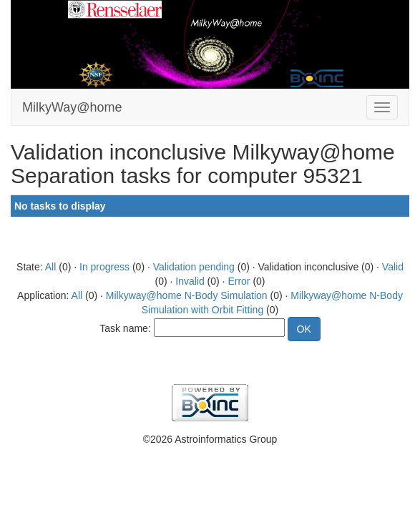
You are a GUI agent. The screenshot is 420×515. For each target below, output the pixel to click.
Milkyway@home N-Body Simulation (187, 295)
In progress (104, 267)
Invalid (190, 281)
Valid (393, 267)
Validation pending (194, 267)
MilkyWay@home (72, 107)
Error (239, 281)
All (51, 267)
